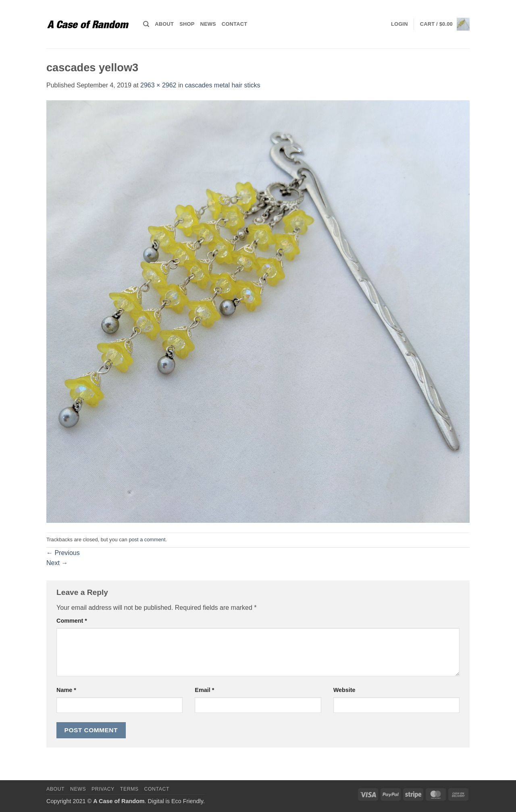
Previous (63, 553)
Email (204, 690)
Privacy (103, 789)
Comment (72, 621)
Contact (234, 24)
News (208, 24)
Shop (187, 24)
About (164, 24)
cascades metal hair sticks (223, 85)
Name (66, 690)
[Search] (146, 24)
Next (57, 563)
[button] (399, 24)
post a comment (147, 540)
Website (344, 690)
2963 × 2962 (158, 85)
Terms (129, 789)
